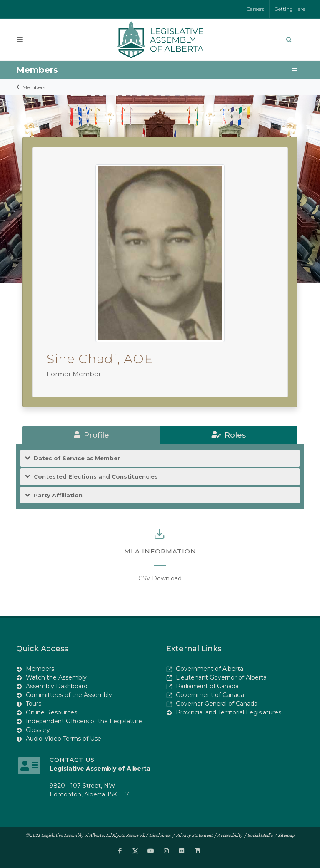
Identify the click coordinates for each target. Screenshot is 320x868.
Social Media (260, 835)
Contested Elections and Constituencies (96, 477)
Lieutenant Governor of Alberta (221, 677)
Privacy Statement (194, 835)
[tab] (91, 435)
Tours (34, 704)
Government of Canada (210, 695)
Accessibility (230, 835)
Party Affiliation (58, 495)
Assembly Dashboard (57, 686)
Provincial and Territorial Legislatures (229, 712)
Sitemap (286, 835)
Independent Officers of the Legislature (84, 721)
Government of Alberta (210, 669)
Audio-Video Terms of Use (64, 739)
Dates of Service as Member (77, 458)
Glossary (38, 730)
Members (34, 87)
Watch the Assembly (56, 677)
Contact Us (72, 760)
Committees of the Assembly (69, 695)
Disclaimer (160, 835)
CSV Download (160, 578)
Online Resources (51, 712)
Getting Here (290, 9)
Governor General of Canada (217, 704)
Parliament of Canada (207, 686)
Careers (255, 9)
